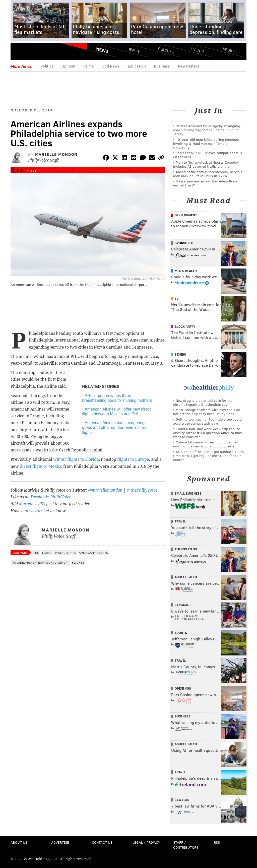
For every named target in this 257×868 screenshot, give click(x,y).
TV (177, 299)
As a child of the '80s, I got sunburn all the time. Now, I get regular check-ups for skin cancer (209, 456)
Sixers (180, 354)
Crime (88, 66)
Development (186, 215)
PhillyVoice (45, 52)
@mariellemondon (105, 490)
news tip (32, 511)
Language (183, 605)
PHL (21, 170)
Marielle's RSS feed (36, 504)
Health (134, 50)
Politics (47, 66)
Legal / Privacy (146, 842)
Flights (78, 562)
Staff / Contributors (186, 845)
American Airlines (93, 553)
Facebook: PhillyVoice (51, 497)
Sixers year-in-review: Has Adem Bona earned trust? (205, 183)
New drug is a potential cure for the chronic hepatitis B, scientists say (203, 402)
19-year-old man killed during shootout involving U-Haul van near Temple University (206, 143)
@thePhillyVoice (142, 490)
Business (162, 66)
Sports (230, 50)
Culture (166, 50)
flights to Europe (133, 459)
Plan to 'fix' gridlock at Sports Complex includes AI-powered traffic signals (206, 164)
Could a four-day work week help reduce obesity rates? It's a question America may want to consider (208, 433)
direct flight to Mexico (41, 466)
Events (198, 50)
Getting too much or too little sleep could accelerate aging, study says (207, 421)
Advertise (60, 842)
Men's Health (186, 271)
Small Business (188, 493)
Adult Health (186, 577)
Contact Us (102, 842)
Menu (19, 52)
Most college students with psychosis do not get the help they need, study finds (207, 412)
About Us (19, 842)
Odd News (111, 66)
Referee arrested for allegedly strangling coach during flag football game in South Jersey (207, 130)
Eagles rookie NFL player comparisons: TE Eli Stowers (208, 155)
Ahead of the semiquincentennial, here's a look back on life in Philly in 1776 (208, 174)
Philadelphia (65, 553)
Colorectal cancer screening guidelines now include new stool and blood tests (206, 444)
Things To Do (186, 549)
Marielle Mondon (56, 154)
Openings (183, 688)
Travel (32, 170)
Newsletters (189, 66)
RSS (217, 842)
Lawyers (182, 800)
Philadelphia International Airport (40, 562)
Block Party (185, 326)
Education (137, 66)
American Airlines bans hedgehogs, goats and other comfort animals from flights (115, 427)
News (102, 50)
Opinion (68, 66)
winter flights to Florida (76, 459)
